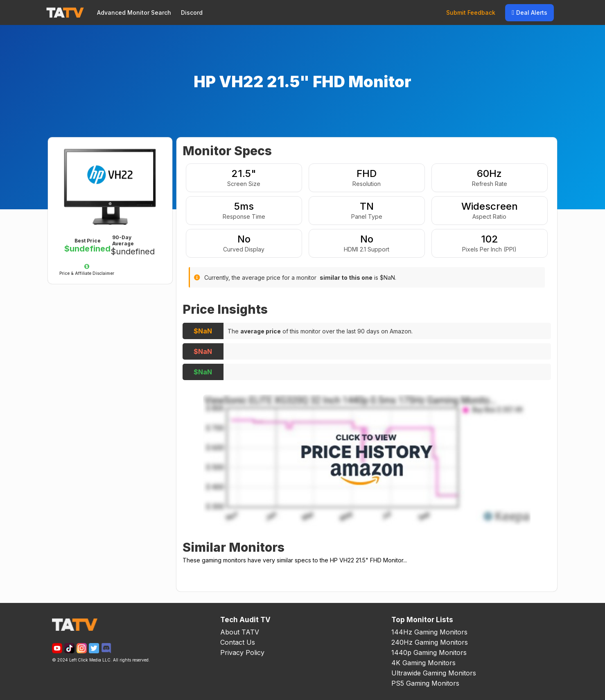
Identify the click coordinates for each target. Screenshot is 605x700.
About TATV (240, 632)
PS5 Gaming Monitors (425, 683)
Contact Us (238, 642)
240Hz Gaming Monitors (430, 642)
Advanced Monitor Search (134, 12)
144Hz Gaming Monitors (429, 632)
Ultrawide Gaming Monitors (434, 673)
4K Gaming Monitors (423, 663)
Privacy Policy (242, 652)
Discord (192, 12)
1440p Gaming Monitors (429, 652)
